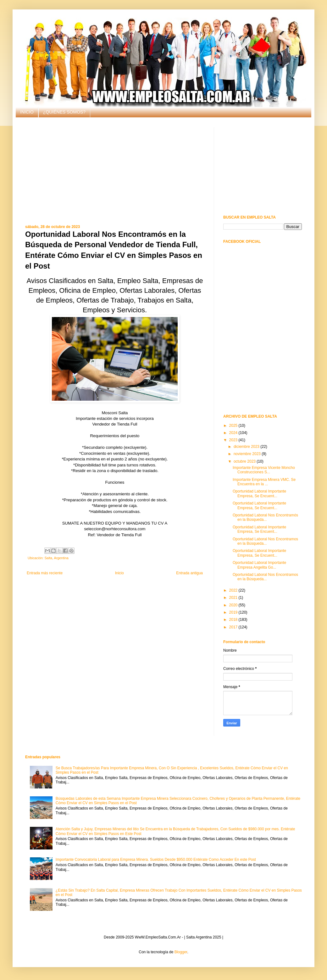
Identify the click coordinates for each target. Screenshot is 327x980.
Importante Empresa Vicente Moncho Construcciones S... (264, 470)
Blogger (181, 952)
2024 (234, 433)
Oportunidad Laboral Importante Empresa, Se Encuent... (259, 493)
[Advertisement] (115, 171)
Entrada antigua (189, 573)
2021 (234, 598)
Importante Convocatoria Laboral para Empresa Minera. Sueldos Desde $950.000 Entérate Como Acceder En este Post (156, 860)
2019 (234, 612)
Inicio (119, 573)
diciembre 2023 (247, 447)
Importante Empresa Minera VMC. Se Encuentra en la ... (264, 482)
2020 (234, 605)
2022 (234, 590)
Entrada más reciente (45, 573)
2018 (234, 620)
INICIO (27, 112)
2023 (234, 440)
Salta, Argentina (56, 558)
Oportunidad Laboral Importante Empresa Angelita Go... (259, 565)
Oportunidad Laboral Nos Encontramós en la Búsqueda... (265, 517)
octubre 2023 (245, 461)
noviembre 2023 (248, 454)
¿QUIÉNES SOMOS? (64, 112)
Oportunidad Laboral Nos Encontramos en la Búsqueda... (265, 541)
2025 (234, 426)
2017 (234, 627)
